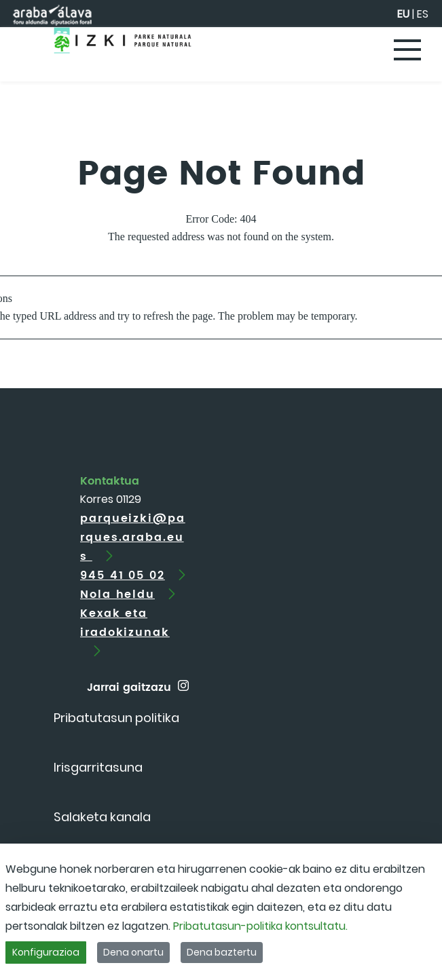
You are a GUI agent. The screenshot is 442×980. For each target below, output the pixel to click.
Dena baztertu (222, 952)
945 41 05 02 (123, 576)
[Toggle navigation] (408, 51)
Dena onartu (133, 952)
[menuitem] (116, 718)
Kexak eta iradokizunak (125, 623)
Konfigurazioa (46, 952)
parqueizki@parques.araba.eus (133, 538)
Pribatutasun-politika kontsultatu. (260, 926)
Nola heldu (117, 595)
